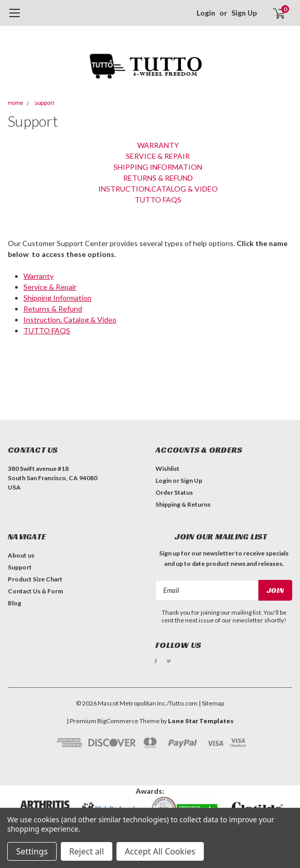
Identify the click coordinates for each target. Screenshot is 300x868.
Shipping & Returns (183, 504)
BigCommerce (118, 721)
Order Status (174, 492)
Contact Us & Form (35, 591)
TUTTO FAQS (158, 200)
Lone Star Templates (201, 721)
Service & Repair (158, 156)
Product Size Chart (35, 579)
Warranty (158, 145)
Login (206, 13)
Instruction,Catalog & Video (158, 189)
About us (21, 555)
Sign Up (244, 13)
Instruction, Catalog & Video (70, 320)
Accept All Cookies (160, 851)
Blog (15, 603)
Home (16, 103)
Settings (32, 851)
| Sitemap (211, 703)
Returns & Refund (158, 178)
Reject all (87, 851)
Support (44, 103)
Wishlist (167, 469)
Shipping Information (158, 167)
